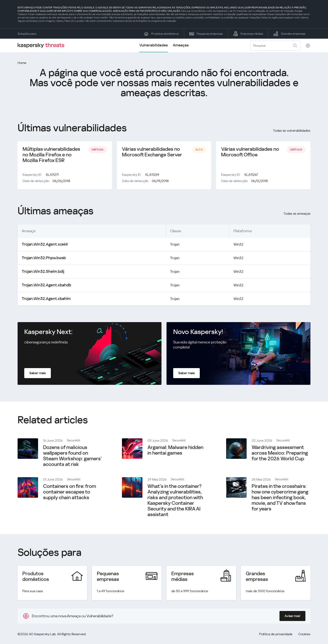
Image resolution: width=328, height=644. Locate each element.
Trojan (170, 245)
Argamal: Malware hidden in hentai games (175, 451)
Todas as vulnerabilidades (292, 131)
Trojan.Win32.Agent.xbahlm (44, 299)
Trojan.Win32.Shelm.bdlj (41, 272)
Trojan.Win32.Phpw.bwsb (42, 259)
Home (22, 63)
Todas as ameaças (297, 214)
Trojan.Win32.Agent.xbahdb (44, 286)
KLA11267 (251, 175)
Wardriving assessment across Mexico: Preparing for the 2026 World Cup (280, 454)
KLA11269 (152, 175)
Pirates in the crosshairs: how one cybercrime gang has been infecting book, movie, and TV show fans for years (280, 498)
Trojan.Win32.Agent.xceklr (43, 245)
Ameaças (181, 45)
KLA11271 (52, 175)
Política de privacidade (276, 635)
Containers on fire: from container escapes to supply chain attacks (70, 493)
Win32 (236, 245)
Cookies (304, 635)
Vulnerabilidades (154, 45)
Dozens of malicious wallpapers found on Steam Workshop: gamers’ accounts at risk (72, 457)
